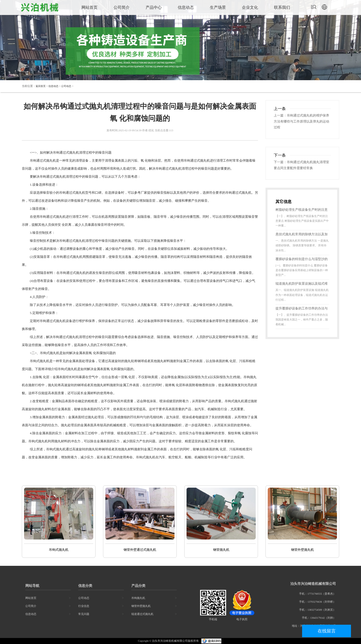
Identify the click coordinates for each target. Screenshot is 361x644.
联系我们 (282, 7)
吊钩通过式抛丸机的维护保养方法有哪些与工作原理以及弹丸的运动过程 (301, 122)
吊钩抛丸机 (138, 598)
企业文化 (250, 7)
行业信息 (84, 606)
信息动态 (186, 7)
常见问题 (84, 614)
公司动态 (69, 86)
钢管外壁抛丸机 (141, 606)
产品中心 (154, 7)
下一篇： (280, 163)
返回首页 (41, 86)
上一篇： (280, 116)
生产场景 (218, 7)
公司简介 (122, 7)
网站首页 (89, 7)
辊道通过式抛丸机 (142, 614)
